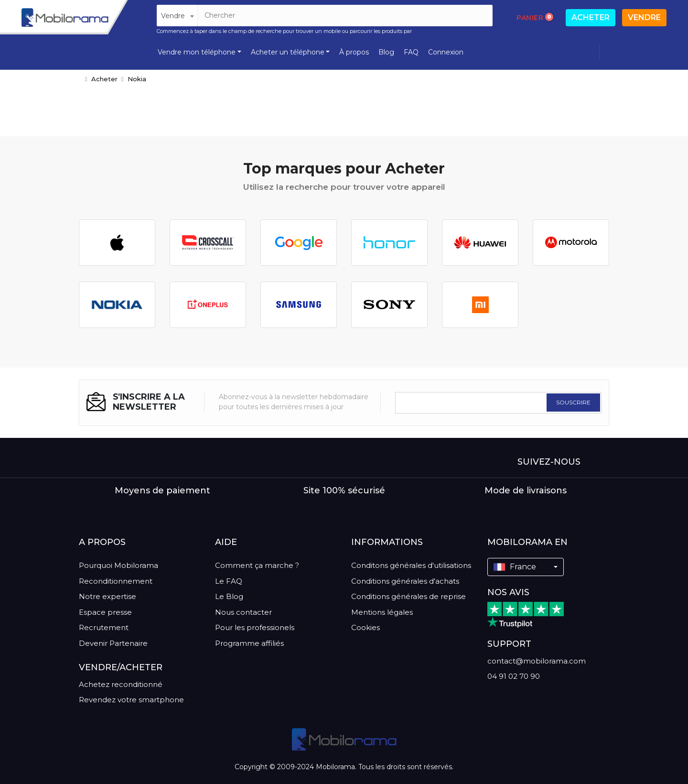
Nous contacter (243, 612)
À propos (354, 52)
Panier (535, 17)
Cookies (365, 627)
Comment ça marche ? (257, 565)
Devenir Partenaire (113, 643)
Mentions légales (382, 612)
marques (424, 31)
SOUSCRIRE (573, 402)
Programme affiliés (249, 643)
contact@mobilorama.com (537, 661)
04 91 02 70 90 (514, 676)
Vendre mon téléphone (197, 52)
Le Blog (229, 596)
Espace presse (105, 612)
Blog (386, 52)
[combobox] (177, 16)
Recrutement (104, 627)
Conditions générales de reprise (408, 596)
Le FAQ (229, 581)
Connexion (446, 52)
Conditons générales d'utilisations (411, 565)
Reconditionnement (116, 581)
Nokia (137, 79)
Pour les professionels (255, 627)
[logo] (65, 17)
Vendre (644, 17)
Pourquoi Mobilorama (118, 565)
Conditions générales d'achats (405, 581)
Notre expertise (107, 596)
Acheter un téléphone (288, 52)
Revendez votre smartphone (131, 700)
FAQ (411, 52)
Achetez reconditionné (121, 684)
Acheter (591, 17)
